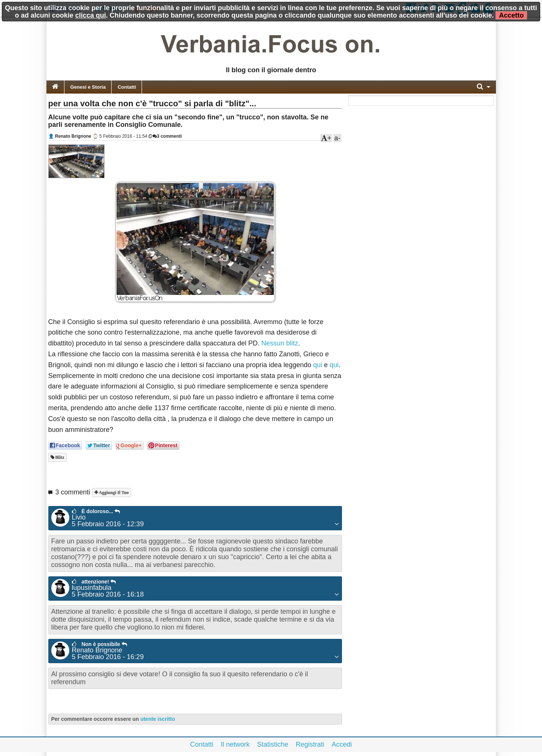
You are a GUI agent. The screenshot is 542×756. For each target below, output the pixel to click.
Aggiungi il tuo (113, 493)
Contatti (127, 87)
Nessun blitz (280, 343)
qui (318, 365)
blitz (59, 457)
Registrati (310, 744)
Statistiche (272, 744)
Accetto (511, 15)
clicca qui (91, 15)
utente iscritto (158, 719)
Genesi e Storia (88, 87)
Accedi (342, 744)
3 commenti (167, 136)
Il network (235, 744)
